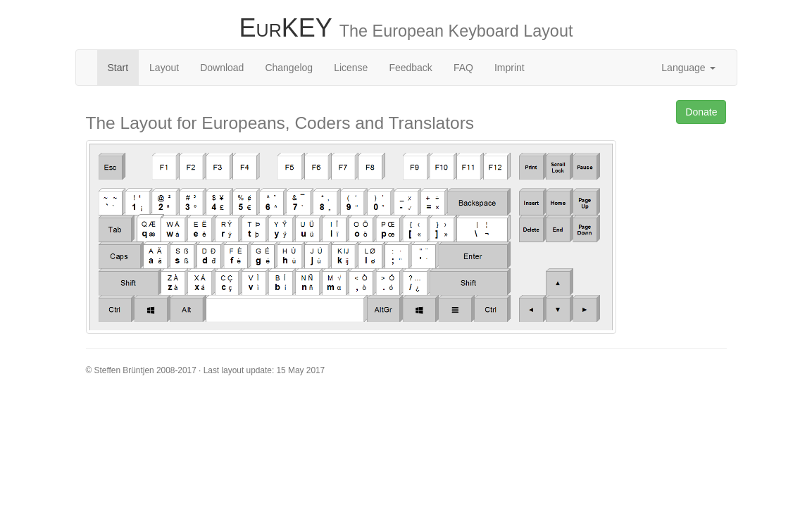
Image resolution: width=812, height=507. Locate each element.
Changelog (289, 68)
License (351, 68)
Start (118, 68)
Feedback (410, 68)
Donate (701, 112)
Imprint (510, 68)
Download (222, 68)
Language (688, 68)
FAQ (463, 68)
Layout (164, 68)
